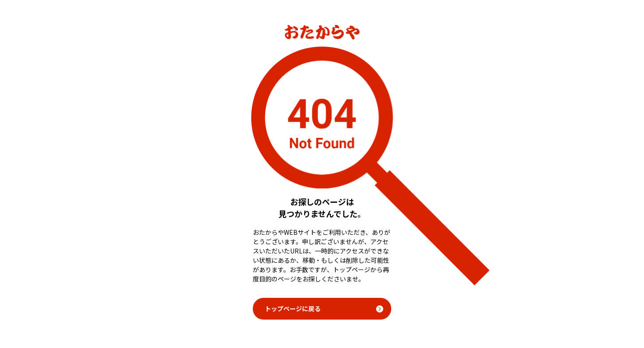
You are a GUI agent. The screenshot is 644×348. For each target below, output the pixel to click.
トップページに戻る (293, 308)
